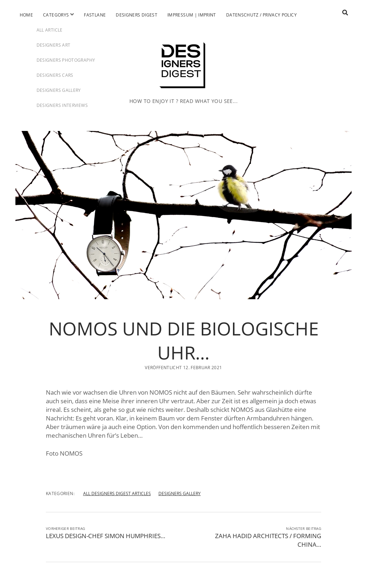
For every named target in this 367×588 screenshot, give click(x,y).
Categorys (56, 15)
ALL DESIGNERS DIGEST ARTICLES (117, 493)
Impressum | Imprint (192, 15)
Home (26, 15)
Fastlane (95, 15)
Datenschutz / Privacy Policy (261, 15)
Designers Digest (137, 15)
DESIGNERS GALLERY (180, 493)
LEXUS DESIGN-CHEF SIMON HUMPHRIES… (106, 536)
